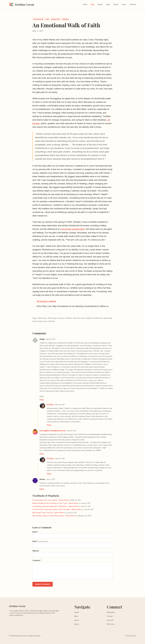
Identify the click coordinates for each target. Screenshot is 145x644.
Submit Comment (43, 584)
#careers (61, 318)
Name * (35, 532)
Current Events (38, 19)
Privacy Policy (131, 636)
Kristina (50, 405)
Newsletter (111, 612)
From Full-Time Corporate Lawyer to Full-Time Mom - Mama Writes (57, 509)
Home (85, 4)
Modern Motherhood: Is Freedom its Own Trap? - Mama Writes (55, 503)
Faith (47, 19)
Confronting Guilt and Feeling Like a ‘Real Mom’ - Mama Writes (55, 506)
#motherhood (98, 318)
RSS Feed (111, 624)
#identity (89, 318)
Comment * (37, 560)
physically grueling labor (74, 229)
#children (69, 318)
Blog (93, 4)
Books (100, 4)
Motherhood (56, 19)
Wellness (66, 19)
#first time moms (79, 318)
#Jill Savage (52, 318)
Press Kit (110, 620)
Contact (133, 4)
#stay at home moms (40, 321)
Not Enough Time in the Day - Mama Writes (48, 513)
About (116, 4)
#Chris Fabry (42, 318)
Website (36, 551)
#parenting (108, 318)
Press (124, 4)
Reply (42, 400)
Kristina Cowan (17, 606)
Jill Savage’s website (46, 301)
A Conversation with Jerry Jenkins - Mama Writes (50, 500)
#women (52, 321)
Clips (108, 4)
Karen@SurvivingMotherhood (53, 431)
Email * (40, 541)
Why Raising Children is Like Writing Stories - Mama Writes (54, 516)
